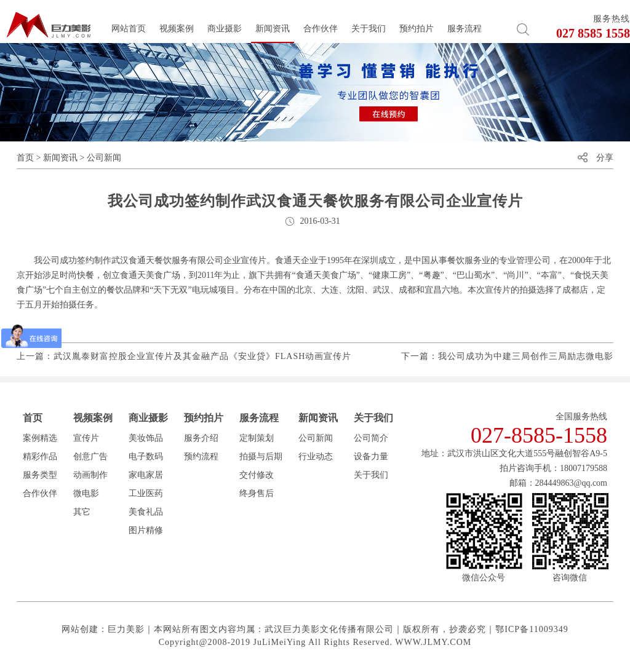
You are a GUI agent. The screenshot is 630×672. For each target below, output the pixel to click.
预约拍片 (417, 29)
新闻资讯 (273, 29)
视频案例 (177, 29)
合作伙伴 (321, 29)
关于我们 (369, 29)
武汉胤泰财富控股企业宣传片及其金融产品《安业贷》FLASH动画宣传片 (202, 356)
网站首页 (129, 29)
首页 (25, 158)
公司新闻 (104, 158)
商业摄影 (225, 29)
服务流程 (465, 29)
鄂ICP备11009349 (532, 629)
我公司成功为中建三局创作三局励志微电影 (526, 356)
